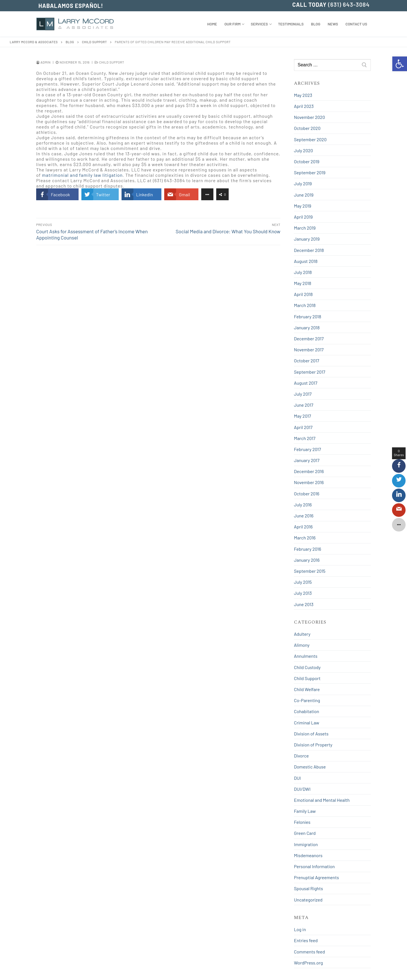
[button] (400, 64)
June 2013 (304, 604)
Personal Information (314, 866)
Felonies (302, 822)
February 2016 (308, 549)
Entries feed (306, 940)
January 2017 (307, 460)
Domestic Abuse (310, 767)
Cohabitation (307, 711)
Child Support (109, 62)
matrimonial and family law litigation (82, 175)
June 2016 (304, 516)
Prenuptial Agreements (316, 877)
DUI (297, 778)
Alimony (302, 645)
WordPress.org (308, 963)
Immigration (306, 844)
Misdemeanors (308, 855)
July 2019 (303, 183)
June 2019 (304, 195)
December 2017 (309, 338)
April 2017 (303, 427)
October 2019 (307, 161)
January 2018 (307, 327)
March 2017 (305, 438)
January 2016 (307, 560)
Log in (300, 929)
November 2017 (309, 349)
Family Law (305, 811)
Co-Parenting (307, 700)
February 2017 (307, 449)
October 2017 (307, 361)
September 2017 (310, 372)
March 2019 (305, 228)
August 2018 (306, 261)
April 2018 (303, 294)
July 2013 (303, 593)
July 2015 (303, 582)
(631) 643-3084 (349, 5)
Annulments (306, 656)
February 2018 (308, 316)
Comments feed (309, 952)
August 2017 (306, 383)
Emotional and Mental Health (322, 800)
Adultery (302, 634)
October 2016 (307, 494)
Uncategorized (308, 900)
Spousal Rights (309, 888)
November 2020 (309, 117)
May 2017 (302, 416)
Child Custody (307, 667)
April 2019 (303, 217)
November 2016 (309, 482)
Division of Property (313, 745)
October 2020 (307, 128)
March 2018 (305, 305)
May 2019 (303, 206)
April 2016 (303, 527)
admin (43, 62)
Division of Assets (311, 734)
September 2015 (310, 571)
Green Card (305, 833)
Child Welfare (307, 689)
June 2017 (304, 405)
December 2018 (309, 250)
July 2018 (303, 272)
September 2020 (310, 139)
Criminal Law (307, 723)
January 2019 (307, 239)
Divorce (301, 756)
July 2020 (303, 150)
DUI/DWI (302, 789)
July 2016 (303, 505)
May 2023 (303, 95)
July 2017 (303, 394)
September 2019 (310, 172)
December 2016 (309, 471)
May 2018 (303, 283)
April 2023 (304, 106)
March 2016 (305, 538)
